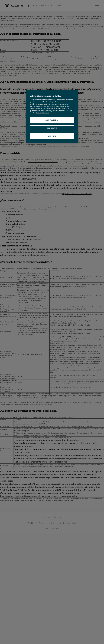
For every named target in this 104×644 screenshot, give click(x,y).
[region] (52, 116)
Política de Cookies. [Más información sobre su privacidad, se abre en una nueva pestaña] (43, 113)
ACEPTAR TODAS (52, 120)
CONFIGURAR (52, 128)
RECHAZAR (52, 136)
